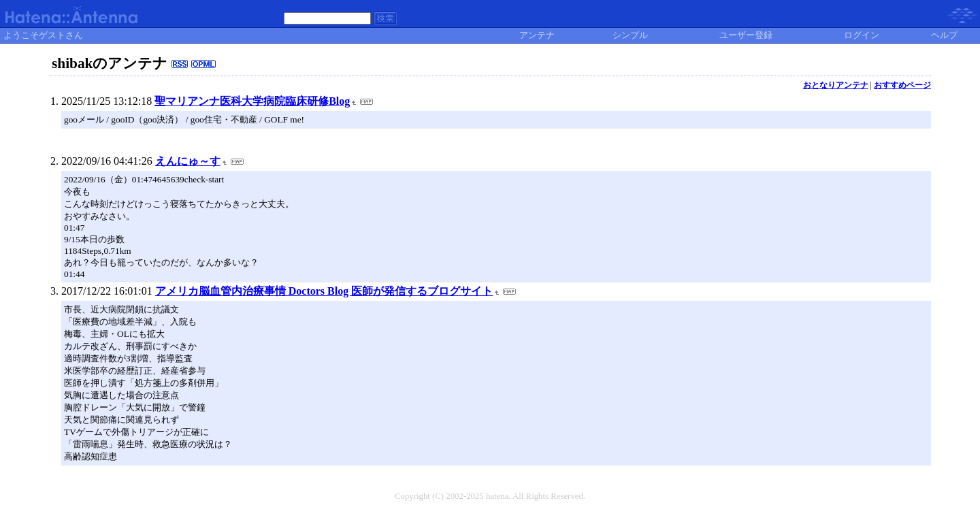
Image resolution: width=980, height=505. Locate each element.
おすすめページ (902, 85)
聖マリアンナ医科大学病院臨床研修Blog (252, 101)
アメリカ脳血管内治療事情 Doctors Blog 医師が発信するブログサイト (324, 291)
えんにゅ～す (188, 161)
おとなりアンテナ (836, 85)
